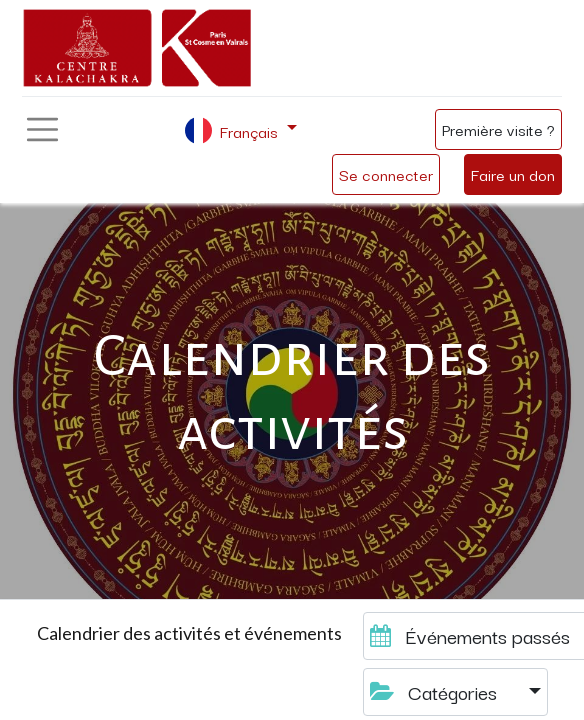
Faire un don (513, 174)
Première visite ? (498, 129)
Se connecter (386, 174)
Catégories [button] (436, 691)
